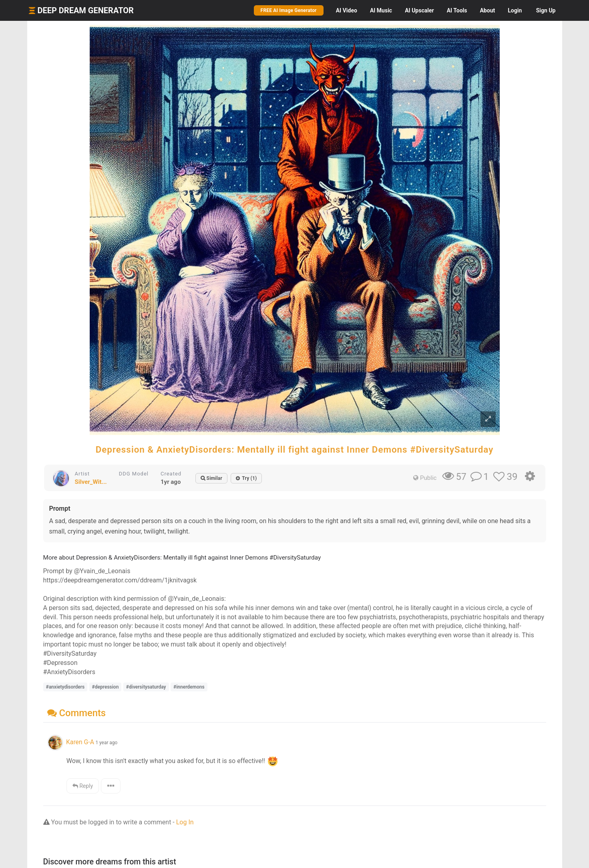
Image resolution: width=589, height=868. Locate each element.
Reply (83, 786)
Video (347, 10)
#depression (106, 687)
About (487, 10)
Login (515, 10)
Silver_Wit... (91, 482)
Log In (185, 822)
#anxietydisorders (65, 687)
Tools (457, 10)
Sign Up (546, 10)
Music (381, 10)
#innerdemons (189, 687)
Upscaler (419, 10)
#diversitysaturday (146, 687)
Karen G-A (80, 742)
